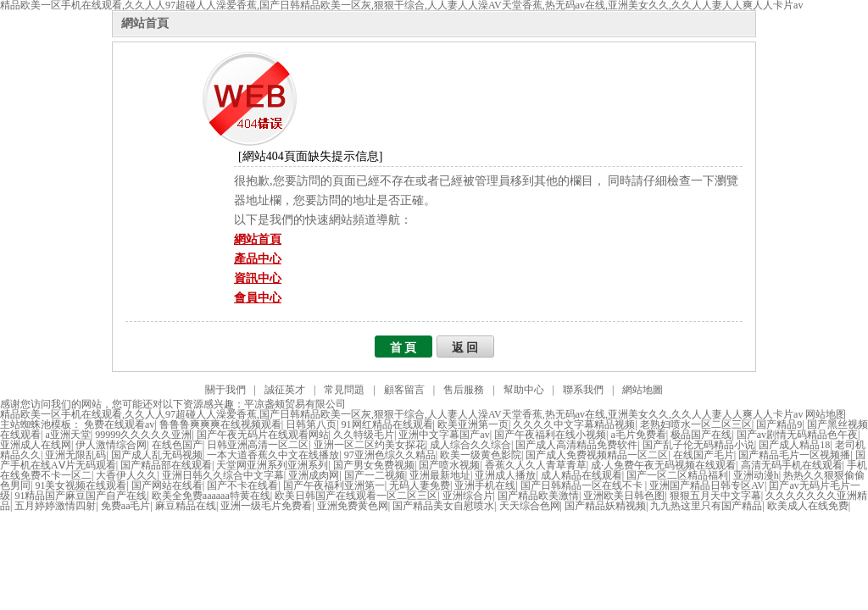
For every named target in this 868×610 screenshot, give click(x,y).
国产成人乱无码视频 (157, 455)
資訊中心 (258, 278)
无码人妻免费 (420, 485)
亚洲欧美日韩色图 (624, 496)
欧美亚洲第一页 (473, 424)
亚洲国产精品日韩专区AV (707, 485)
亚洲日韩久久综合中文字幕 (223, 475)
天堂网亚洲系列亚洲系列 (272, 465)
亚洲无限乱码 (75, 455)
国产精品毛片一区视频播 (794, 455)
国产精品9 (779, 424)
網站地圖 (643, 390)
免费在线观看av (119, 424)
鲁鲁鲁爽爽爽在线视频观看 (220, 424)
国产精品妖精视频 (605, 506)
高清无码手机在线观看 (792, 465)
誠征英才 (285, 390)
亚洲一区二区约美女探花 (370, 445)
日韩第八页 (311, 424)
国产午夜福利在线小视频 (550, 435)
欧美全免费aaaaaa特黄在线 (211, 496)
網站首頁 (145, 23)
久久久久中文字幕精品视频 (574, 424)
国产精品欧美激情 (538, 496)
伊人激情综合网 (111, 445)
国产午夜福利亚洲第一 (334, 485)
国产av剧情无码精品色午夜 (797, 435)
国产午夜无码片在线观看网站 (263, 435)
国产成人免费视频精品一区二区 (597, 455)
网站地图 (826, 414)
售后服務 (464, 390)
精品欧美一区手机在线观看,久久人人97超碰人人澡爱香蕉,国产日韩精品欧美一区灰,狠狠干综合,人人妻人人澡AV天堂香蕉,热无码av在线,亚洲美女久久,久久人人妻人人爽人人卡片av (401, 414)
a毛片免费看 (639, 435)
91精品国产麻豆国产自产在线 (81, 496)
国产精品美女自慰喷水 (443, 506)
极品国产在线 (701, 435)
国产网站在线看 (167, 485)
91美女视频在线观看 (81, 485)
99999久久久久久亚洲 (143, 435)
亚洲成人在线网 (36, 445)
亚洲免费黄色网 (353, 506)
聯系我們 (583, 390)
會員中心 (258, 298)
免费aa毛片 (126, 506)
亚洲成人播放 (505, 475)
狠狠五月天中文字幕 (715, 496)
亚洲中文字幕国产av (444, 435)
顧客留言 (404, 390)
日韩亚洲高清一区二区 (258, 445)
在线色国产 (177, 445)
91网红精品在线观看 (387, 424)
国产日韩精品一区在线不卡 (583, 485)
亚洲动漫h (756, 475)
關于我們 (225, 390)
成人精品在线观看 (581, 475)
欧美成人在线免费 (808, 506)
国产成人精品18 (794, 445)
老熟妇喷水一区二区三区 (696, 424)
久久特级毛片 (364, 435)
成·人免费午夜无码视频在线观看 (663, 465)
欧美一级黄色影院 (481, 455)
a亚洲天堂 (67, 435)
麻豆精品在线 (186, 506)
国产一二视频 (375, 475)
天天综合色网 (530, 506)
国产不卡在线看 (242, 485)
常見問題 (344, 390)
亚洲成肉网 (314, 475)
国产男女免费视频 (374, 465)
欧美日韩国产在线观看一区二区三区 (356, 496)
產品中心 (258, 259)
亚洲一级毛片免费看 (266, 506)
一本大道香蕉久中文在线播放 (273, 455)
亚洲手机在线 (485, 485)
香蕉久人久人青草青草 (536, 465)
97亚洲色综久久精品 (390, 455)
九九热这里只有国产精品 (706, 506)
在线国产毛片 (704, 455)
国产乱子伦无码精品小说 (698, 445)
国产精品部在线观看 (166, 465)
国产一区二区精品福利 (677, 475)
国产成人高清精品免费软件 (576, 445)
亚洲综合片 (468, 496)
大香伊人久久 (126, 475)
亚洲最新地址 (440, 475)
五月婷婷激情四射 (55, 506)
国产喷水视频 (449, 465)
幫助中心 (524, 390)
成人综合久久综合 (470, 445)
